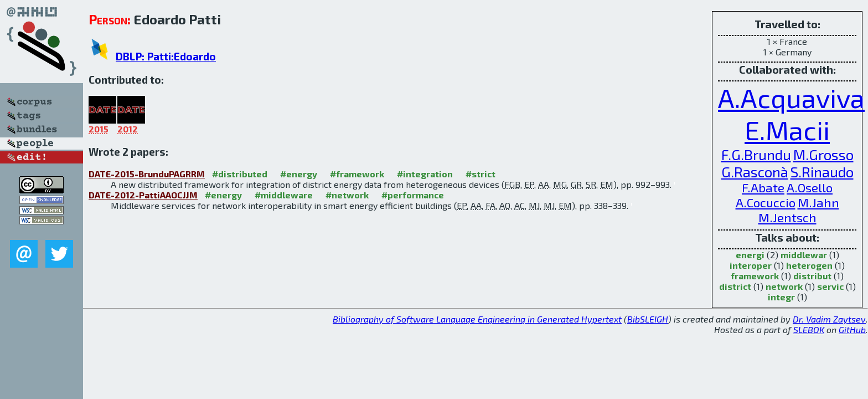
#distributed (240, 174)
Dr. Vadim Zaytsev (829, 319)
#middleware (284, 195)
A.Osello (810, 188)
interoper (751, 265)
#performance (413, 195)
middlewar (804, 255)
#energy (299, 174)
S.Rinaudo (822, 172)
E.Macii (787, 130)
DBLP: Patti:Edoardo (166, 56)
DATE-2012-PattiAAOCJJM (143, 195)
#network (347, 195)
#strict (480, 174)
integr (781, 297)
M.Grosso (823, 154)
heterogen (809, 265)
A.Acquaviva (791, 98)
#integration (425, 174)
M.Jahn (818, 203)
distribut (812, 276)
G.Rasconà (755, 172)
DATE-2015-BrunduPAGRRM (147, 174)
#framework (357, 174)
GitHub (852, 329)
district (735, 286)
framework (755, 276)
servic (830, 286)
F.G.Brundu (756, 154)
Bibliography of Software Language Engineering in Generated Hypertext (477, 319)
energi (750, 255)
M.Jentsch (787, 218)
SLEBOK (809, 329)
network (784, 286)
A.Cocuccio (766, 203)
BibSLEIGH (648, 319)
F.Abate (763, 188)
